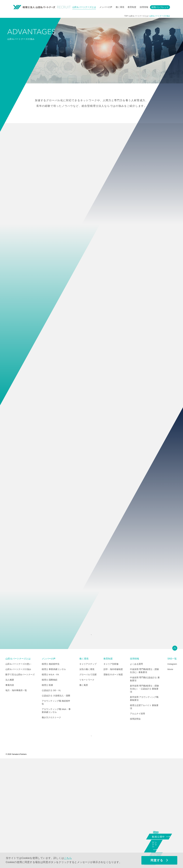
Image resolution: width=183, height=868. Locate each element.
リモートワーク (87, 786)
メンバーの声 (106, 7)
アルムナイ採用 (137, 819)
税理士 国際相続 (50, 786)
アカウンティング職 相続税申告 (56, 808)
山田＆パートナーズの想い (18, 770)
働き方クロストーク (51, 823)
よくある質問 (136, 770)
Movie (170, 775)
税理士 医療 (47, 791)
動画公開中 (160, 836)
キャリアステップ (88, 770)
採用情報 (144, 7)
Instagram (172, 770)
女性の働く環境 (87, 775)
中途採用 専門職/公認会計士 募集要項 (145, 785)
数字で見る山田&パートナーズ (20, 780)
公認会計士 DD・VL (51, 796)
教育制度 (132, 7)
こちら (68, 858)
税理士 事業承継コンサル (54, 775)
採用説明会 (135, 825)
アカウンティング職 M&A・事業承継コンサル (56, 817)
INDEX (91, 739)
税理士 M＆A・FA (50, 780)
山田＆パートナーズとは (84, 7)
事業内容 (10, 791)
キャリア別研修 (111, 770)
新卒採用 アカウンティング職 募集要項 (144, 804)
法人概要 (10, 786)
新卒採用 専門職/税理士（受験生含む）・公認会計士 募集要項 (144, 795)
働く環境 (120, 7)
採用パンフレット (160, 7)
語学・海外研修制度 (113, 775)
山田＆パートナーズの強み (18, 775)
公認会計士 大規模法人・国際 (56, 801)
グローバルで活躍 (88, 780)
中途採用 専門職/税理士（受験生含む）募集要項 (144, 777)
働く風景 (84, 791)
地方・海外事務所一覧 (16, 796)
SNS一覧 (172, 765)
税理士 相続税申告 (51, 770)
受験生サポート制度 (113, 780)
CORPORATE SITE (91, 844)
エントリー (158, 847)
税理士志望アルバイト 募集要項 (144, 813)
